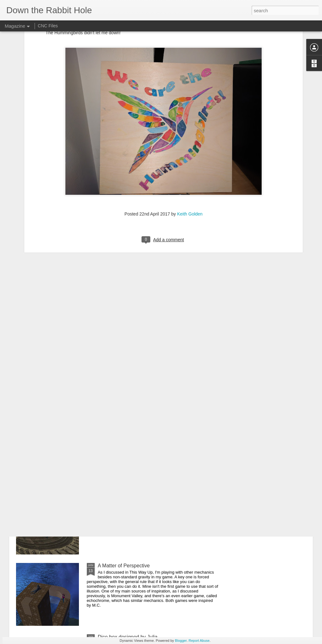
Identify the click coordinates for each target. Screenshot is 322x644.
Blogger (181, 641)
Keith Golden (190, 152)
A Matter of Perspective (124, 566)
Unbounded (111, 423)
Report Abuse (199, 641)
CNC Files (48, 26)
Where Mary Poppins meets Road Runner (144, 494)
